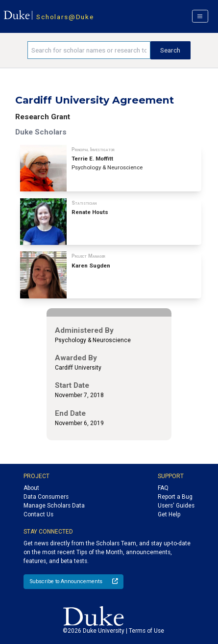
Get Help (169, 514)
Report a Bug (175, 497)
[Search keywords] (89, 50)
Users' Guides (176, 506)
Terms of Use (146, 631)
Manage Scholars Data (54, 506)
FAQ (163, 488)
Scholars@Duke (65, 17)
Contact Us (38, 514)
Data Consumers (46, 497)
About (31, 488)
